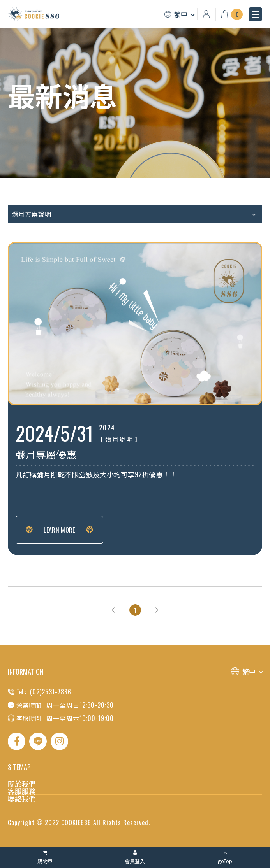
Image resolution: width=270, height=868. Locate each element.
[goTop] (225, 857)
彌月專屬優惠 (46, 455)
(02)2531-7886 (51, 692)
